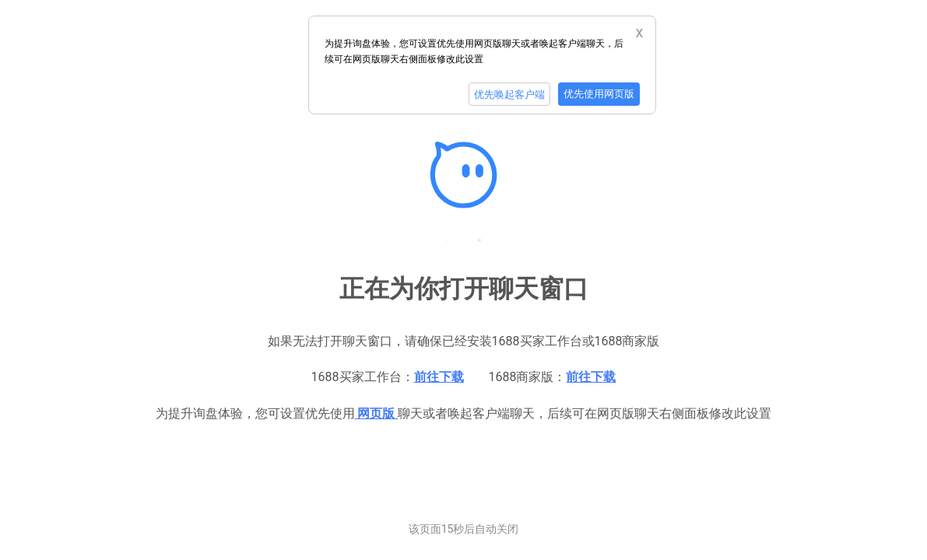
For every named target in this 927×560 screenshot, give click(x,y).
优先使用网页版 (599, 94)
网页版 (377, 413)
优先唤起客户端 (509, 94)
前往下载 (439, 377)
